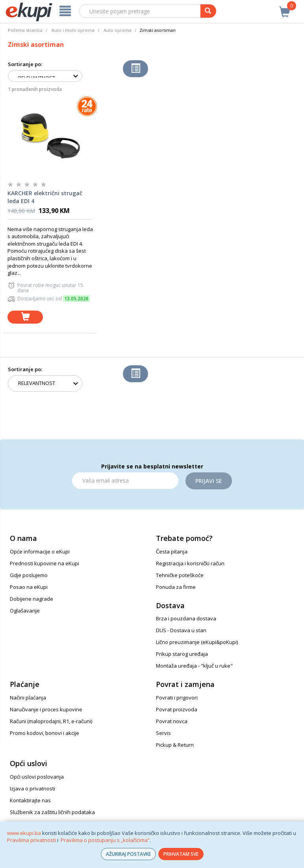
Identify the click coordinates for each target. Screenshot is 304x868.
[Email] (125, 481)
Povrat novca (172, 721)
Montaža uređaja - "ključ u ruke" (194, 666)
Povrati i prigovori (177, 698)
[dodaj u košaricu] (25, 317)
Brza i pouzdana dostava (186, 618)
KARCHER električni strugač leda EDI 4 (45, 197)
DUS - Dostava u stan (181, 630)
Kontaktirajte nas (30, 800)
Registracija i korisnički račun (190, 563)
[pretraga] (208, 11)
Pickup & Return (175, 745)
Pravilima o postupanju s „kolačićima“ (105, 840)
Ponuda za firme (176, 587)
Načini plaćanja (28, 698)
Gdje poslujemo (29, 575)
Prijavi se (209, 481)
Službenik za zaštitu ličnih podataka (52, 812)
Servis (163, 733)
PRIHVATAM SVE (181, 854)
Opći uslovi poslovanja (37, 777)
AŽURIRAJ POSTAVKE (128, 854)
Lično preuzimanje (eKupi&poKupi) (197, 642)
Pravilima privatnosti (32, 840)
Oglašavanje (25, 611)
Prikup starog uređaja (182, 654)
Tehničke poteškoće (180, 575)
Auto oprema (118, 30)
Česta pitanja (172, 552)
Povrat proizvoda (177, 709)
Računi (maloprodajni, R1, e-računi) (51, 721)
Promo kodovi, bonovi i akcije (44, 733)
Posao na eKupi (29, 587)
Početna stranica (25, 30)
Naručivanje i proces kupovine (46, 709)
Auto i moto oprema (73, 30)
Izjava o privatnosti (32, 788)
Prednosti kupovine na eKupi (44, 563)
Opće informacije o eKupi (40, 552)
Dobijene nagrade (32, 599)
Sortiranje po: (25, 64)
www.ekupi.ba (24, 833)
